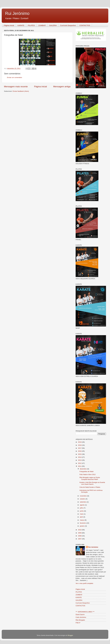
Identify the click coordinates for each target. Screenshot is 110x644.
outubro (83, 499)
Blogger (70, 635)
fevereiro (83, 523)
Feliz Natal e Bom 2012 (88, 474)
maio (82, 514)
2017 (80, 448)
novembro (84, 496)
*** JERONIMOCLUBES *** (85, 612)
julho (82, 508)
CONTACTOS (85, 25)
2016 (80, 451)
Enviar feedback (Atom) (21, 91)
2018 (80, 445)
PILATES (31, 25)
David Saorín (80, 615)
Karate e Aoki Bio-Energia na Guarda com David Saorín (92, 483)
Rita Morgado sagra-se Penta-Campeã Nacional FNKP (90, 478)
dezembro (84, 469)
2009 (80, 533)
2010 (80, 530)
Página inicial (9, 25)
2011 (80, 466)
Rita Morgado (80, 620)
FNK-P (78, 623)
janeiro (82, 526)
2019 (80, 442)
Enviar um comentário (14, 77)
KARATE (21, 25)
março (82, 520)
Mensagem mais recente (16, 87)
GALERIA (53, 25)
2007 (80, 539)
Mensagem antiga (62, 87)
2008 (80, 536)
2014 (80, 457)
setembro (83, 502)
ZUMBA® (42, 25)
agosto (82, 505)
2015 (80, 454)
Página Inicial (80, 589)
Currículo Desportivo (68, 25)
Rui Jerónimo (17, 13)
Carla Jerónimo (81, 617)
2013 (80, 460)
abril (82, 517)
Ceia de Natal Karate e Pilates (90, 487)
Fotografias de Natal (87, 471)
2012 (80, 463)
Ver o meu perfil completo (84, 583)
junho (82, 511)
